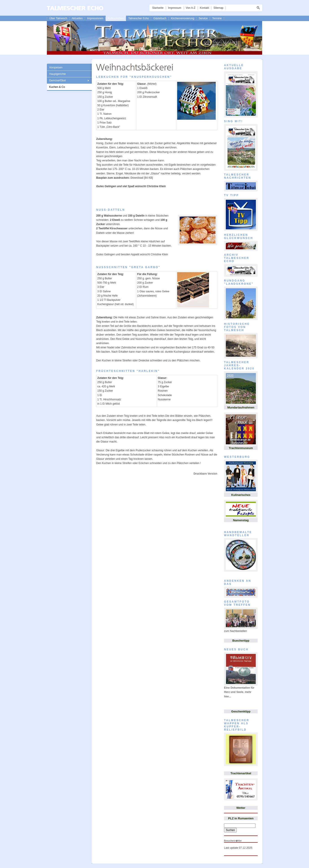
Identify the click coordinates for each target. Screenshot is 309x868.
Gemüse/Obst (57, 80)
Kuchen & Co (57, 87)
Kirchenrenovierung (183, 18)
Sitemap (218, 8)
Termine (217, 18)
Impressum (175, 8)
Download (137, 178)
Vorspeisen (56, 67)
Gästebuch (160, 18)
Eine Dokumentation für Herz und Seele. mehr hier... (239, 692)
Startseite (158, 8)
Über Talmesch (58, 18)
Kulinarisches (116, 18)
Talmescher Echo (139, 18)
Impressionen (95, 18)
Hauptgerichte (58, 74)
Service (203, 18)
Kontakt (204, 8)
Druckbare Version (205, 474)
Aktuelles (77, 18)
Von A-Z (191, 8)
